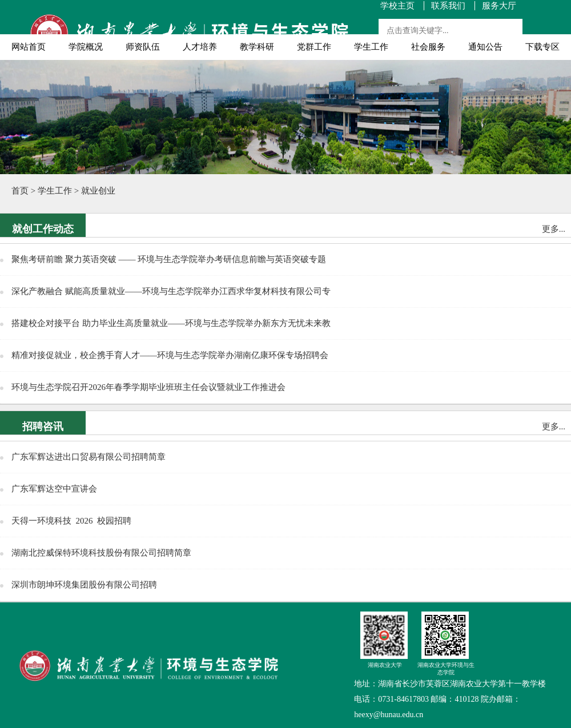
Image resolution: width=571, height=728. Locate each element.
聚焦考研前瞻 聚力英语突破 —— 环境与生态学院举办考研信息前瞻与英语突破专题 (169, 259)
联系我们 (448, 6)
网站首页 (29, 47)
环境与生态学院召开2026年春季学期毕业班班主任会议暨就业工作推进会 (148, 387)
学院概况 (86, 47)
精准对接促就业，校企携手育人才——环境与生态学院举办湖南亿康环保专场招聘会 (170, 355)
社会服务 (428, 47)
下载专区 (542, 47)
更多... (554, 229)
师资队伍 (143, 47)
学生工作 (371, 47)
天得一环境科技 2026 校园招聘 (71, 521)
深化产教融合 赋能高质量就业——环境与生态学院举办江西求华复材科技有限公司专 (171, 291)
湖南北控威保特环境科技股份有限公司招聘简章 (101, 553)
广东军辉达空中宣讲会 (54, 489)
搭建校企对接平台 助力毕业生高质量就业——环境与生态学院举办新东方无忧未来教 (171, 323)
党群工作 (314, 47)
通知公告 (485, 47)
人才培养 (200, 47)
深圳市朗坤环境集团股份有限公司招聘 (84, 585)
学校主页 (397, 6)
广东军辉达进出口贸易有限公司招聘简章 (89, 457)
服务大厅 (499, 6)
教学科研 (257, 47)
